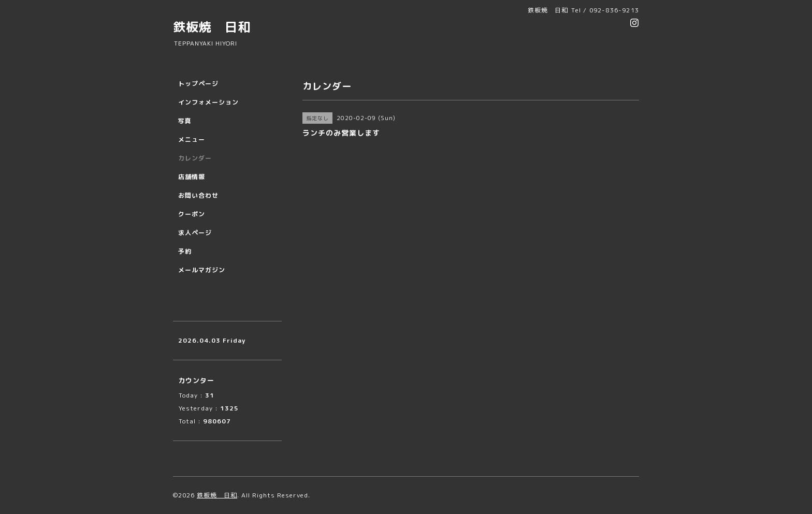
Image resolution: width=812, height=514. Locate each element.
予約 (185, 251)
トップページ (198, 84)
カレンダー (195, 158)
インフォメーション (208, 102)
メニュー (192, 139)
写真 (185, 121)
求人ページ (195, 233)
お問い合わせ (198, 195)
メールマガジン (202, 270)
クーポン (192, 214)
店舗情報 (192, 177)
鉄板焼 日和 (212, 27)
